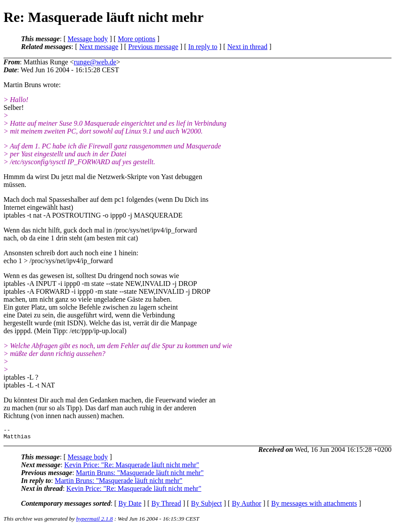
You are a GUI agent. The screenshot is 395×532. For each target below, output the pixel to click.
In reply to (203, 47)
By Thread (166, 506)
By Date (130, 506)
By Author (246, 506)
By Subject (206, 506)
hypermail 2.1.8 (95, 521)
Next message (99, 47)
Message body (88, 39)
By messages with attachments (314, 506)
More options (137, 39)
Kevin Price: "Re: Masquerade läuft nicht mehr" (132, 467)
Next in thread (247, 47)
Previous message (153, 47)
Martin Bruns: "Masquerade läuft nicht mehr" (140, 475)
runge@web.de (95, 62)
